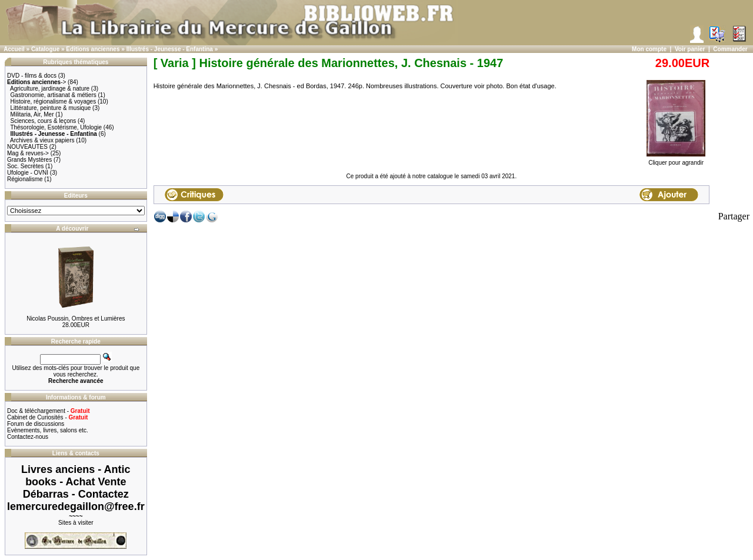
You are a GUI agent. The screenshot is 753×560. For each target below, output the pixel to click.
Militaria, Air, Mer (32, 114)
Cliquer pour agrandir (676, 160)
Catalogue (45, 49)
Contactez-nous (28, 437)
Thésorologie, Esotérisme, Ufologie (56, 127)
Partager (734, 216)
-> (36, 82)
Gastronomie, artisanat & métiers (54, 95)
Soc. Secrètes (25, 166)
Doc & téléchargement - (49, 411)
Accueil (14, 49)
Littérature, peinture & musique (51, 108)
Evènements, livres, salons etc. (48, 430)
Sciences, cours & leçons (44, 121)
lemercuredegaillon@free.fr (76, 506)
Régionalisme (25, 179)
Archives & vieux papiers (42, 140)
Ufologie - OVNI (28, 173)
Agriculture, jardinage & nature (50, 89)
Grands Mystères (29, 160)
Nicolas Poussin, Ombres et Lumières (76, 319)
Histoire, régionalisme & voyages (54, 101)
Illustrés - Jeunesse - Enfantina (170, 49)
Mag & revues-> (28, 153)
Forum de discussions (36, 424)
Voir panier (690, 49)
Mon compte (649, 49)
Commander (730, 49)
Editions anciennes (93, 49)
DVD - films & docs (32, 76)
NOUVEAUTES (27, 147)
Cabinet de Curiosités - (47, 417)
